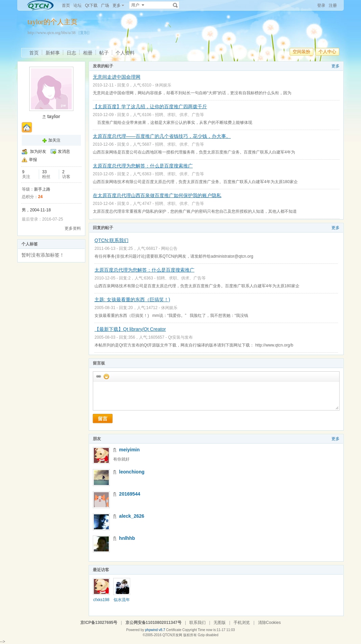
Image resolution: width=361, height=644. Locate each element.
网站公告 (169, 248)
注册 (333, 5)
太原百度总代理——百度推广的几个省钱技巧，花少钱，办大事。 (162, 136)
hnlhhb (127, 538)
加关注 (54, 140)
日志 (71, 53)
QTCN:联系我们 (111, 240)
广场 (105, 5)
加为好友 (38, 151)
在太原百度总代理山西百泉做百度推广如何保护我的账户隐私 (157, 195)
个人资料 (125, 53)
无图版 (220, 623)
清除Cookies (269, 623)
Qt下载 (91, 5)
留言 (103, 419)
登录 (321, 5)
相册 (88, 53)
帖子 (104, 53)
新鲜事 (53, 53)
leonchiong (132, 472)
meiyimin (129, 450)
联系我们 (197, 623)
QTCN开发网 (172, 635)
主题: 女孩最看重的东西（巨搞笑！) (132, 300)
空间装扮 (302, 52)
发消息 (64, 151)
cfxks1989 (101, 602)
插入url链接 (98, 376)
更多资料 (73, 228)
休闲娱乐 (163, 85)
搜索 (175, 5)
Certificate (174, 630)
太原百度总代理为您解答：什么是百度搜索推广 (143, 166)
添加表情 (106, 376)
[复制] (84, 33)
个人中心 (327, 52)
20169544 (130, 494)
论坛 (78, 5)
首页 (66, 5)
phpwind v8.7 (155, 630)
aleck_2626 (132, 516)
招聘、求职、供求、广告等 (179, 115)
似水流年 (122, 600)
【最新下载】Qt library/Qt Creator (130, 329)
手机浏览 (242, 623)
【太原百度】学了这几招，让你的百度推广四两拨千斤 (150, 107)
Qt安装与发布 (180, 337)
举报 (33, 160)
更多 (336, 66)
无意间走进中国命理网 (117, 77)
